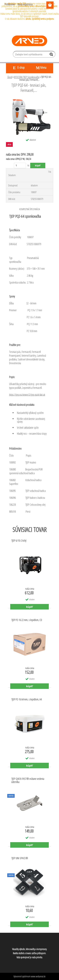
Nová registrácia (25, 4)
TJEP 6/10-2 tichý (19, 541)
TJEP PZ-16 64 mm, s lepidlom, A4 (27, 699)
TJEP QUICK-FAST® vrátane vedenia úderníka (28, 780)
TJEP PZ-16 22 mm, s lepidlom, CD (27, 620)
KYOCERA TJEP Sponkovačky (27, 77)
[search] (52, 55)
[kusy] (20, 165)
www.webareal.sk (38, 976)
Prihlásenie (10, 4)
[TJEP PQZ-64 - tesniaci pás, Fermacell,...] (30, 99)
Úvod (10, 77)
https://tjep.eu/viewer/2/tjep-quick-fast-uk (27, 395)
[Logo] (29, 41)
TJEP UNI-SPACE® (20, 858)
